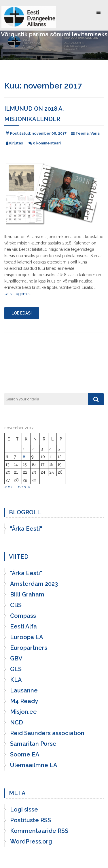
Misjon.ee (23, 712)
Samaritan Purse (33, 744)
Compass (23, 616)
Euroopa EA (27, 637)
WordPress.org (31, 841)
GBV (16, 658)
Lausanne (24, 690)
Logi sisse (24, 809)
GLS (16, 669)
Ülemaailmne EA (34, 765)
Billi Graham (27, 594)
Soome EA (25, 754)
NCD (17, 722)
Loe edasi (22, 313)
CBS (16, 605)
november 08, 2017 (49, 133)
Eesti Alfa (23, 626)
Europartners (29, 648)
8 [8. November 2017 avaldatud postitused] (24, 457)
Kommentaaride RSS (39, 831)
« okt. (9, 487)
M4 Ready (24, 701)
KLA (16, 680)
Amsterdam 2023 (34, 584)
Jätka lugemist (18, 294)
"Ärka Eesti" (26, 529)
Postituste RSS (31, 820)
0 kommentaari (47, 143)
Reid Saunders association (47, 733)
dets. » (24, 487)
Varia (95, 133)
